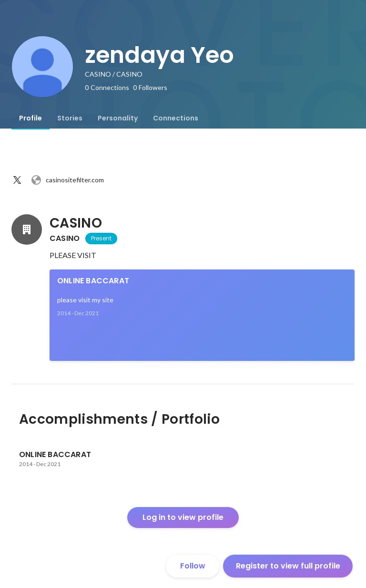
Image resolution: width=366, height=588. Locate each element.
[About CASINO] (27, 229)
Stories (70, 118)
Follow (193, 566)
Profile (30, 118)
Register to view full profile (288, 566)
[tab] (30, 118)
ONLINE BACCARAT (93, 281)
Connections (176, 118)
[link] (202, 315)
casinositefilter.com (67, 180)
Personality (118, 118)
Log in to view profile (183, 517)
